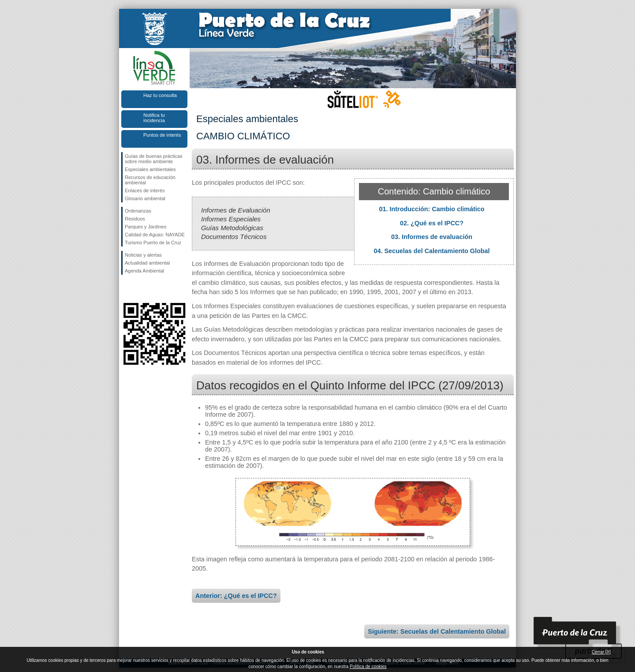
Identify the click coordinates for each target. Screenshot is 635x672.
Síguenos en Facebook (127, 289)
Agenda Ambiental (144, 271)
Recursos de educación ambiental (150, 180)
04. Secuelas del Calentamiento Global (431, 251)
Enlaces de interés (145, 190)
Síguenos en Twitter (141, 289)
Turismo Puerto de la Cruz (153, 243)
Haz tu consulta (160, 95)
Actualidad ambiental (147, 263)
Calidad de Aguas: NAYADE (155, 235)
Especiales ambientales (150, 169)
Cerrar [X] (601, 652)
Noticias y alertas (143, 255)
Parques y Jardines (146, 227)
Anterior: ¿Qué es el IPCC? (236, 596)
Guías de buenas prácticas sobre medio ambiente (154, 159)
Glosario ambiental (145, 198)
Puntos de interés (162, 135)
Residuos (135, 219)
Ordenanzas (138, 211)
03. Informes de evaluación (432, 237)
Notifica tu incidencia (154, 118)
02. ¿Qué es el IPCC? (432, 223)
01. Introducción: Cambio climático (431, 209)
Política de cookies (368, 666)
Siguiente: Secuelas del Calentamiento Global (437, 631)
